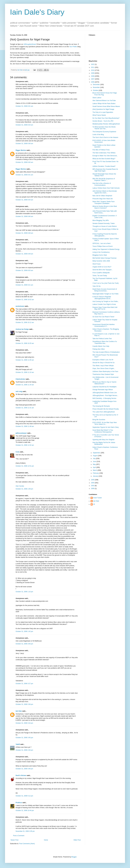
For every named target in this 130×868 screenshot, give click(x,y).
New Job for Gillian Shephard (102, 196)
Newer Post (14, 840)
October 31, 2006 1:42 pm (24, 631)
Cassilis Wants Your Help (101, 346)
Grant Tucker (97, 498)
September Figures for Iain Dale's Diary (106, 427)
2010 (93, 70)
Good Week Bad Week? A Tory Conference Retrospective (103, 431)
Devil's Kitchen (21, 775)
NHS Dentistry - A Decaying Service (104, 398)
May (94, 464)
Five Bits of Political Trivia (101, 150)
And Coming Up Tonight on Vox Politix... (106, 301)
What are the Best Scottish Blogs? (104, 159)
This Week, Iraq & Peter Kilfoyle (103, 366)
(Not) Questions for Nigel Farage (103, 109)
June (95, 462)
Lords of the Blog (98, 135)
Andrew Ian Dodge (22, 329)
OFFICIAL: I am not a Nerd (101, 243)
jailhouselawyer (21, 433)
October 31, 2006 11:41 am (25, 408)
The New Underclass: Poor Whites (104, 153)
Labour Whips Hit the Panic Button (104, 104)
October (96, 90)
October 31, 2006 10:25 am (25, 343)
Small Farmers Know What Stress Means (106, 106)
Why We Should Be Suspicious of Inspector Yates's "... (104, 180)
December (97, 85)
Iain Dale (19, 711)
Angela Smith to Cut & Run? (102, 267)
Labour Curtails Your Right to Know (104, 304)
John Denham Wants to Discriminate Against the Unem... (105, 192)
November (97, 87)
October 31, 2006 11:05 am (25, 360)
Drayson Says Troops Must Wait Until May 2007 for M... (105, 308)
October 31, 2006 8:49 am (24, 254)
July (94, 459)
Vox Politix (73, 47)
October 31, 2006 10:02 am (25, 300)
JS (94, 504)
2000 (93, 489)
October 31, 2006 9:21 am (24, 285)
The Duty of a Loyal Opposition (103, 112)
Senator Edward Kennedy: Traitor (104, 223)
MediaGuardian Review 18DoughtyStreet (106, 124)
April (95, 467)
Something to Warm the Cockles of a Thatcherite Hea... (105, 342)
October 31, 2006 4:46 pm (24, 769)
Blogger (74, 857)
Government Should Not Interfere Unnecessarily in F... (104, 325)
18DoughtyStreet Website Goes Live (105, 393)
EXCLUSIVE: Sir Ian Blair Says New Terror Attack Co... (105, 423)
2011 (93, 67)
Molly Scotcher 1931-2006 (101, 261)
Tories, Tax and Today (100, 276)
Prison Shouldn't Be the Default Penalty (106, 409)
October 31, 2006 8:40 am (24, 162)
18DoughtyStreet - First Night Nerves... (105, 395)
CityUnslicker (20, 379)
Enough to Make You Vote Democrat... (105, 156)
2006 (93, 82)
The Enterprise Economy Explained (104, 132)
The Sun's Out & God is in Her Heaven (105, 137)
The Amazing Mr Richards (101, 406)
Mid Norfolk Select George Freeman (104, 258)
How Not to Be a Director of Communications (102, 184)
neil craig (19, 391)
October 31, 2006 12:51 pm (25, 466)
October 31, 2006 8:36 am (24, 144)
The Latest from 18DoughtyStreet (104, 412)
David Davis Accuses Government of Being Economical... (105, 290)
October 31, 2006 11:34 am (25, 385)
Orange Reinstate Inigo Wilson (103, 390)
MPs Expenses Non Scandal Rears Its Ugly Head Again (105, 170)
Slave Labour (97, 98)
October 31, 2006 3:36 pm (24, 704)
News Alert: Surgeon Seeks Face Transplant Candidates (103, 202)
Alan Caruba (20, 486)
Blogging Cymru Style (100, 255)
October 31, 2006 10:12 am (25, 322)
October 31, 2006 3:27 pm (24, 684)
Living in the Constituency (101, 252)
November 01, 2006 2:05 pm (25, 831)
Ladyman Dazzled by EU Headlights (104, 387)
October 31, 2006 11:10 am (25, 372)
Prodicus (19, 803)
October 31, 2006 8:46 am (24, 216)
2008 (93, 76)
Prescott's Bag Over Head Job (103, 199)
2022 (93, 64)
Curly (18, 452)
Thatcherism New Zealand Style (103, 374)
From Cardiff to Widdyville (101, 273)
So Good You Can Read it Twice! (103, 317)
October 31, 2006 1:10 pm (24, 592)
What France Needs (99, 115)
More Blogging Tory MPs (101, 220)
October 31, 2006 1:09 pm (24, 489)
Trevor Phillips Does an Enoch (103, 246)
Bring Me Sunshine (99, 420)
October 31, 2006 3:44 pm (24, 723)
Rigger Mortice (21, 150)
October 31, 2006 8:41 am (24, 175)
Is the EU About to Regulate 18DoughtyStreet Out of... (102, 298)
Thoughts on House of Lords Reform (105, 226)
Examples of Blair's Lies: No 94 (103, 360)
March (95, 470)
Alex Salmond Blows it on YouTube (104, 101)
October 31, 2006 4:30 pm (24, 750)
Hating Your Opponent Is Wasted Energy (106, 249)
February (96, 473)
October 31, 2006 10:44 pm (25, 810)
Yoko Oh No (96, 286)
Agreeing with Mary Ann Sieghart (103, 440)
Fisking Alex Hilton (99, 349)
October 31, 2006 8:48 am (24, 233)
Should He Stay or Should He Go (103, 363)
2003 (93, 486)
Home (46, 840)
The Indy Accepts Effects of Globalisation (106, 352)
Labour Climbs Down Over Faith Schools (106, 188)
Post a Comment (19, 836)
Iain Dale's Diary (37, 12)
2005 (93, 480)
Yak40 (18, 744)
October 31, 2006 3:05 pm (24, 644)
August (95, 456)
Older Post (77, 840)
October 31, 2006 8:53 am (24, 270)
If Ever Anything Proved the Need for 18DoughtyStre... (105, 235)
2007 (93, 79)
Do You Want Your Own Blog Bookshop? (106, 118)
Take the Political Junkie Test (102, 339)
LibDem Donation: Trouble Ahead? (104, 166)
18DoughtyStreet (30, 44)
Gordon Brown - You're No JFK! (103, 121)
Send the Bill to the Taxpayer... (103, 270)
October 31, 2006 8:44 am (24, 200)
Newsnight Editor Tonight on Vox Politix (105, 294)
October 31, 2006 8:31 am (24, 106)
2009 (93, 73)
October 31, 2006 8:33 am (24, 125)
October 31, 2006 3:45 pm (24, 738)
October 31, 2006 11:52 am (25, 445)
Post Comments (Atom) (27, 844)
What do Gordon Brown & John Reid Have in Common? (105, 207)
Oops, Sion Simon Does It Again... (104, 368)
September (97, 453)
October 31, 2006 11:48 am (25, 426)
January (96, 476)
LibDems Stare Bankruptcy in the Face (105, 371)
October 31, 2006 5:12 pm (24, 796)
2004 (93, 483)
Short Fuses (97, 264)
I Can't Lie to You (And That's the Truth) (106, 283)
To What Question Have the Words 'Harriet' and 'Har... (104, 128)
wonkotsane (20, 306)
